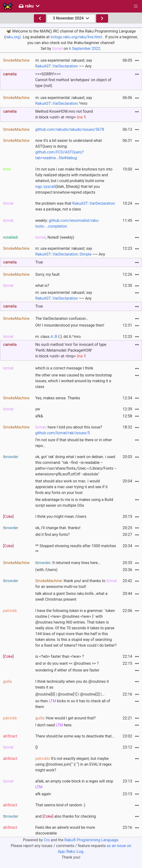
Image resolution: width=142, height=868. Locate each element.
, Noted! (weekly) (55, 237)
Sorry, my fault (47, 274)
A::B (54, 337)
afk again (43, 794)
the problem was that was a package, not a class (75, 206)
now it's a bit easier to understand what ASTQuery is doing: (69, 149)
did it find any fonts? (52, 535)
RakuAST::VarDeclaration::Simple (63, 254)
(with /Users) (46, 570)
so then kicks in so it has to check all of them (73, 704)
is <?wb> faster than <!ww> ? (60, 656)
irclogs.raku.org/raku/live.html (76, 37)
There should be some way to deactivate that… (75, 736)
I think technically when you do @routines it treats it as (72, 684)
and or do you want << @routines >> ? (67, 663)
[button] (136, 6)
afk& (39, 416)
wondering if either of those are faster (67, 670)
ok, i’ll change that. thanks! (58, 528)
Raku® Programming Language (91, 840)
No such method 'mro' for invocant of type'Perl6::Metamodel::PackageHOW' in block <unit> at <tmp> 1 (71, 350)
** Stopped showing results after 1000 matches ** (76, 549)
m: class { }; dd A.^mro (58, 337)
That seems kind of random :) (60, 805)
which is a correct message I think (64, 368)
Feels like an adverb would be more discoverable (65, 830)
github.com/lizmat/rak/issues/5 (63, 433)
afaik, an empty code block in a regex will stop (74, 784)
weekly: (67, 223)
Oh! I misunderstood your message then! (70, 325)
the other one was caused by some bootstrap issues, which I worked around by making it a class (74, 381)
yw (38, 409)
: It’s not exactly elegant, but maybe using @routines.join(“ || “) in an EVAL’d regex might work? (74, 764)
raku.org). (14, 37)
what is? (42, 286)
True (39, 262)
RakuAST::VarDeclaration (57, 66)
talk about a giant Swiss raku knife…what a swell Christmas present (71, 596)
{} (37, 747)
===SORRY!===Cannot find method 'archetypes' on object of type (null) (73, 80)
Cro (47, 840)
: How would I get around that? (65, 718)
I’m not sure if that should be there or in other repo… (74, 443)
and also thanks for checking (66, 816)
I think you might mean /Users (61, 516)
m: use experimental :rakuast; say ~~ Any (64, 63)
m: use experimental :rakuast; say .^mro (64, 101)
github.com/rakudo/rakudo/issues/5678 (70, 129)
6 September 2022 (85, 49)
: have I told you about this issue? (69, 430)
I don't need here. (54, 725)
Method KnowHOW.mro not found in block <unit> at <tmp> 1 (64, 114)
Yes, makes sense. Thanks (58, 398)
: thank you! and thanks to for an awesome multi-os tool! (76, 584)
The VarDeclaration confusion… (62, 319)
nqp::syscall (45, 187)
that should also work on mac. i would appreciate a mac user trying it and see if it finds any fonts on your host (71, 487)
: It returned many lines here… (68, 563)
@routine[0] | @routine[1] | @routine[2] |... (70, 694)
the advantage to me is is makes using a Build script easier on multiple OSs (74, 503)
